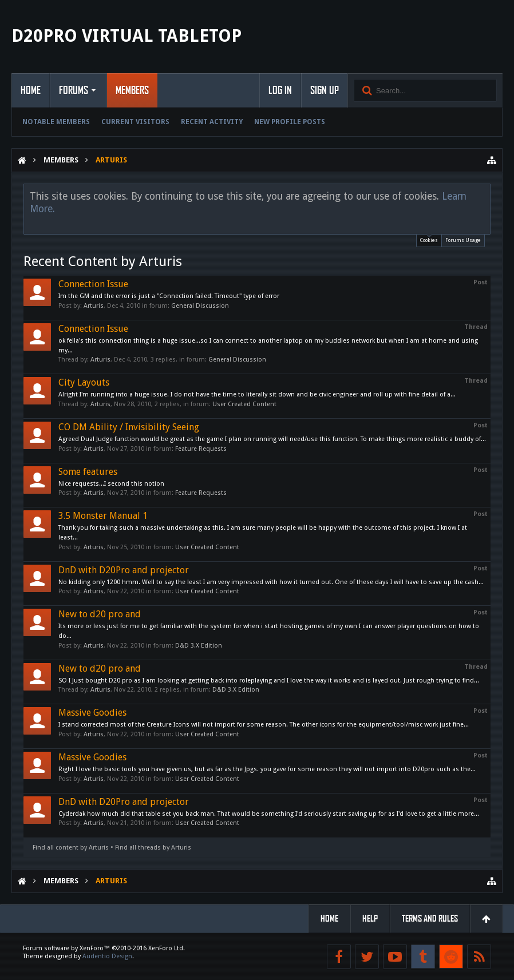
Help (370, 918)
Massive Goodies (92, 713)
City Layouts (84, 382)
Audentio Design (107, 956)
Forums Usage (463, 240)
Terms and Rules (430, 918)
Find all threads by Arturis (153, 848)
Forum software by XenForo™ (104, 948)
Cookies (429, 239)
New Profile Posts (290, 122)
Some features (88, 472)
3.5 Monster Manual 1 (103, 516)
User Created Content (244, 404)
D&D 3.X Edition (199, 646)
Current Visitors (135, 122)
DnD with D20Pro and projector (124, 570)
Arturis (94, 306)
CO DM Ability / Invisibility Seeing (129, 427)
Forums (74, 90)
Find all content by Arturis (71, 848)
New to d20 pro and (100, 614)
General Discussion (200, 306)
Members (132, 90)
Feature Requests (201, 449)
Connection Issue (93, 284)
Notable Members (56, 122)
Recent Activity (212, 122)
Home (31, 90)
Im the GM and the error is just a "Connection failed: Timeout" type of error (169, 296)
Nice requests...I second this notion (111, 484)
